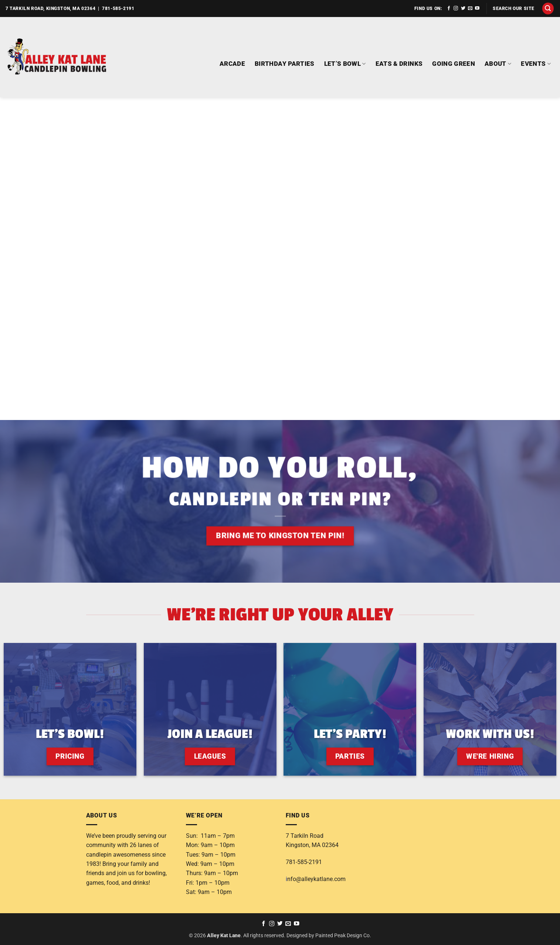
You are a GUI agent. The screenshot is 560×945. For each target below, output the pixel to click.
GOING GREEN (454, 64)
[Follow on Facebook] (449, 9)
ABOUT (498, 64)
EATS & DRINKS (399, 64)
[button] (548, 9)
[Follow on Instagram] (456, 9)
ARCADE (232, 64)
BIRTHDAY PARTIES (285, 64)
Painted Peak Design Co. (343, 935)
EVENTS (536, 64)
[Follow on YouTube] (477, 9)
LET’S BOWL (345, 64)
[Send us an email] (470, 9)
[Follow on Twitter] (463, 9)
